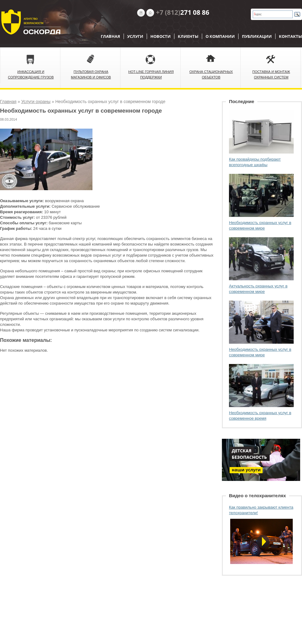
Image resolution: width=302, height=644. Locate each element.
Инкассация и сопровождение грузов (31, 74)
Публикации (257, 36)
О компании (220, 36)
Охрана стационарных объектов (211, 74)
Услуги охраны (36, 102)
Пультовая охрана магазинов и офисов (91, 74)
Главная (110, 36)
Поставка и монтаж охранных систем (271, 74)
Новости (161, 36)
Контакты (290, 36)
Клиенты (188, 36)
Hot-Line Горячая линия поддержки (151, 74)
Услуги (135, 36)
